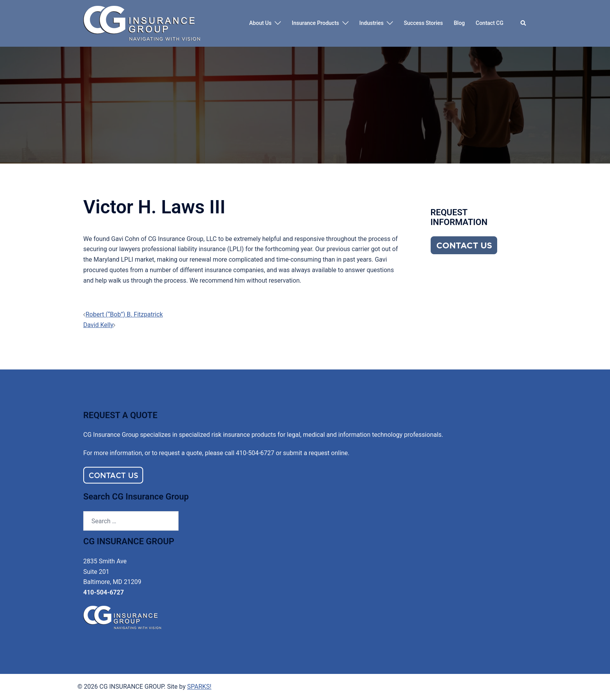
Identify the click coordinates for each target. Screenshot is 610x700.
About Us (260, 23)
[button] (524, 23)
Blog (459, 23)
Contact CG (490, 23)
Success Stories (423, 23)
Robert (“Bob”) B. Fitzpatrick (124, 314)
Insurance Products (316, 23)
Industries (372, 23)
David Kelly (98, 325)
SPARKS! (199, 687)
